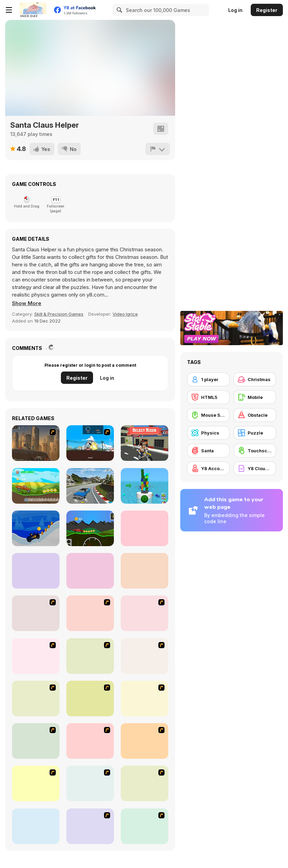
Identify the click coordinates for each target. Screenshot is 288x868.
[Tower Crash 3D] (145, 486)
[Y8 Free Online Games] (33, 10)
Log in (235, 10)
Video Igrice (125, 314)
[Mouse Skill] (208, 415)
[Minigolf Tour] (145, 571)
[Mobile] (255, 397)
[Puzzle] (255, 433)
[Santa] (208, 451)
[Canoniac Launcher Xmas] (36, 826)
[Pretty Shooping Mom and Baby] (145, 783)
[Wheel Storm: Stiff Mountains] (90, 528)
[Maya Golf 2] (36, 571)
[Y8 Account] (208, 468)
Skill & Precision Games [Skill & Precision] (59, 314)
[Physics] (208, 433)
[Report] (158, 149)
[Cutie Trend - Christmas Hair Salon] (36, 741)
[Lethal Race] (90, 443)
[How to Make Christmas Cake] (145, 656)
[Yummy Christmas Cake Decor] (145, 826)
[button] (27, 303)
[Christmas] (255, 379)
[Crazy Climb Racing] (36, 486)
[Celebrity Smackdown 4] (90, 656)
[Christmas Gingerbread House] (90, 783)
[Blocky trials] (145, 443)
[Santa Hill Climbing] (36, 528)
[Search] (118, 10)
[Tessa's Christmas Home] (145, 699)
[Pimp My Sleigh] (36, 656)
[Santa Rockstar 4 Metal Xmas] (36, 783)
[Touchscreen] (255, 451)
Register (267, 10)
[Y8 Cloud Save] (255, 468)
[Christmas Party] (145, 613)
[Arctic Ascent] (145, 741)
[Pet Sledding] (90, 699)
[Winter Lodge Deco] (90, 826)
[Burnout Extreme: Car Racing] (90, 486)
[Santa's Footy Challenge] (90, 741)
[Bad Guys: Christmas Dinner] (90, 613)
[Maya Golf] (145, 528)
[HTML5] (208, 397)
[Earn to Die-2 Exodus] (36, 443)
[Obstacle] (255, 415)
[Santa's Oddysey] (36, 613)
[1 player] (208, 379)
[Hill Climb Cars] (90, 571)
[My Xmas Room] (36, 699)
